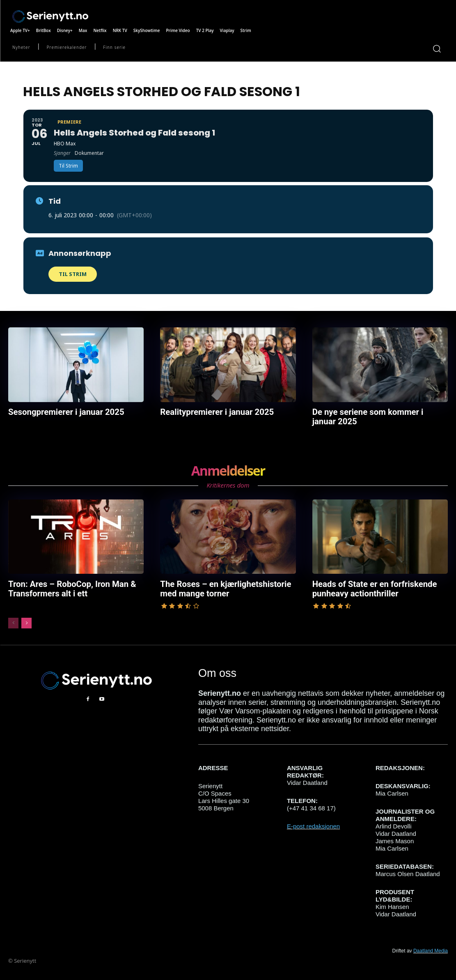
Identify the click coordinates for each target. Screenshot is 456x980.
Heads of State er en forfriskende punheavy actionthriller (368, 585)
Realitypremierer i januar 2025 (210, 411)
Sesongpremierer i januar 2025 (60, 411)
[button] (437, 48)
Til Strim (73, 274)
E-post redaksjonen (313, 822)
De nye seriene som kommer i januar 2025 (373, 416)
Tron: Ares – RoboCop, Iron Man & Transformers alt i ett (65, 585)
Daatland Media (431, 946)
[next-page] (26, 619)
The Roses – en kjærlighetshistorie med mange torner (226, 585)
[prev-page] (13, 619)
